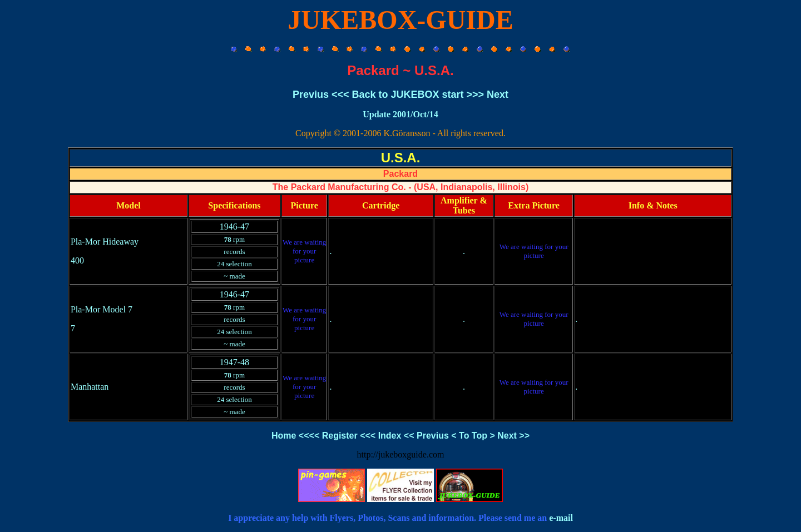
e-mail (561, 518)
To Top (473, 436)
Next (498, 95)
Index (390, 436)
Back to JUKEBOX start (407, 95)
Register (340, 436)
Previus (311, 95)
